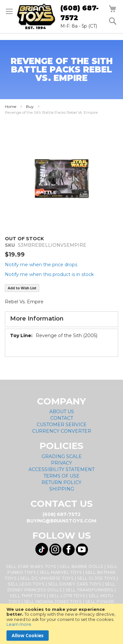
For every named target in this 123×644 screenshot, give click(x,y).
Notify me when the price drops (41, 265)
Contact (62, 418)
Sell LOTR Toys (67, 596)
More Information (37, 319)
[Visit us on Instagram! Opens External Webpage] (55, 550)
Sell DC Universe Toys (47, 578)
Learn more (19, 624)
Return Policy (62, 482)
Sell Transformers (90, 590)
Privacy (62, 463)
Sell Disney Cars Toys (75, 584)
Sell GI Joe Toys (97, 578)
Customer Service (62, 425)
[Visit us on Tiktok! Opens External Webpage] (42, 549)
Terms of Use (62, 476)
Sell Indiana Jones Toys (53, 602)
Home (11, 106)
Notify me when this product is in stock (49, 274)
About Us (62, 412)
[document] (62, 624)
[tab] (62, 319)
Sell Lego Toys (26, 584)
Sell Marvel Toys (61, 572)
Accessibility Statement (62, 469)
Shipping (62, 489)
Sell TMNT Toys (28, 596)
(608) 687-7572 (80, 13)
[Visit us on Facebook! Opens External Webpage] (69, 550)
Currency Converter (62, 431)
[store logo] (36, 17)
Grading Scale (62, 456)
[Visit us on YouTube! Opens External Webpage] (82, 550)
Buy (30, 106)
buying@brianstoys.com (62, 521)
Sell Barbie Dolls (82, 566)
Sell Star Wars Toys (31, 566)
